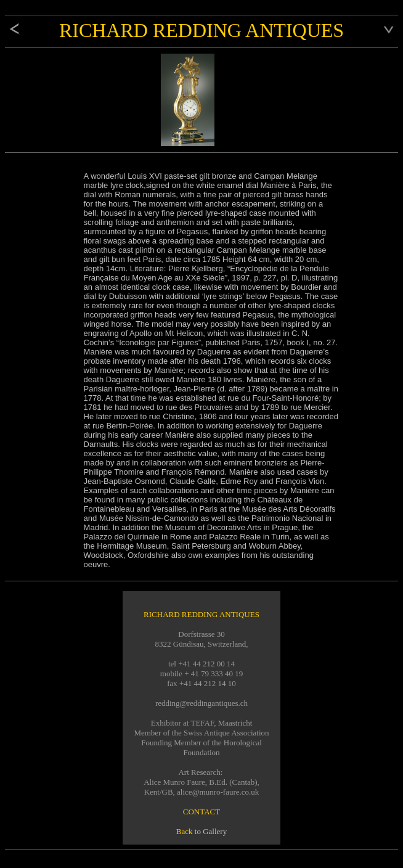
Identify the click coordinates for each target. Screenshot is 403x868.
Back (185, 831)
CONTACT (201, 812)
